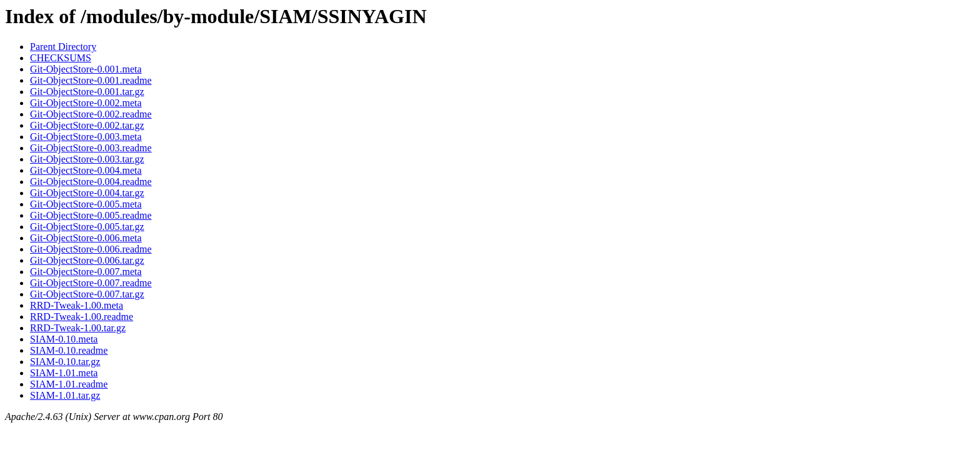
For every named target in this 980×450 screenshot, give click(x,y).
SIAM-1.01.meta (64, 373)
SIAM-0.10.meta (64, 339)
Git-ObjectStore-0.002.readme (91, 114)
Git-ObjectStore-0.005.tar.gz (87, 227)
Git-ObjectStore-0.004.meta (86, 170)
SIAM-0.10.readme (69, 350)
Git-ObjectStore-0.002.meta (86, 103)
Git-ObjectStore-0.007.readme (91, 283)
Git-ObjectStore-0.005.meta (86, 204)
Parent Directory (63, 47)
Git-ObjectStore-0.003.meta (86, 137)
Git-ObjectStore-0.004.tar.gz (87, 193)
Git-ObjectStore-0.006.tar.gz (87, 260)
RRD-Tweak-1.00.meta (77, 305)
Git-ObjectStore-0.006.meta (86, 238)
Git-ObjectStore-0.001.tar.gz (87, 92)
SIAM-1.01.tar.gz (65, 395)
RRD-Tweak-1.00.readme (82, 317)
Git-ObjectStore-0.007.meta (86, 272)
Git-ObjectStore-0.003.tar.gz (87, 159)
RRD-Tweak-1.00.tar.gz (78, 328)
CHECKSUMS (61, 58)
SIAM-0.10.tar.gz (65, 362)
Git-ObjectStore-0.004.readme (91, 182)
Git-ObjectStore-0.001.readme (91, 80)
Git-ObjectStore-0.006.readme (91, 249)
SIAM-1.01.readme (69, 384)
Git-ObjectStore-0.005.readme (91, 215)
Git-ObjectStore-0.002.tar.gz (87, 125)
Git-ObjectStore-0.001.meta (86, 69)
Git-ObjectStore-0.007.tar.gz (87, 294)
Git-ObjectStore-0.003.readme (91, 148)
